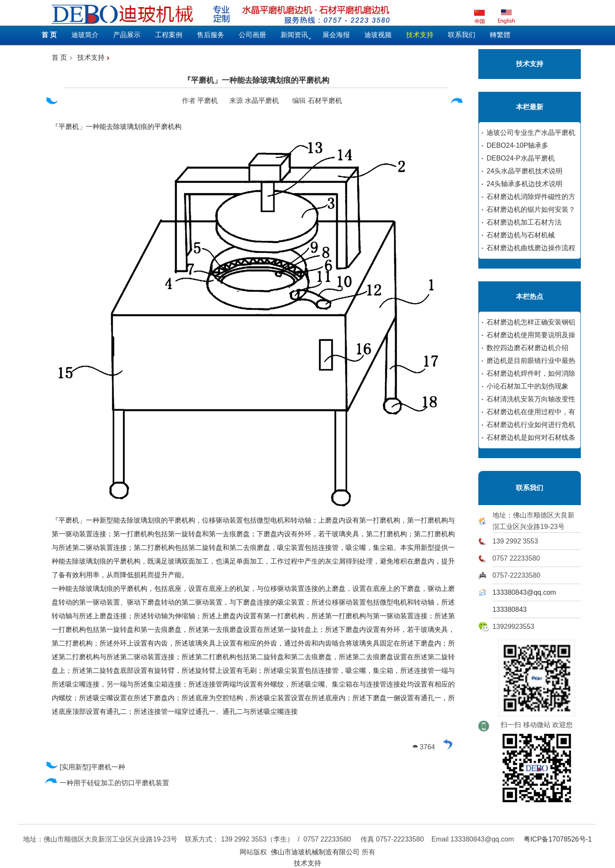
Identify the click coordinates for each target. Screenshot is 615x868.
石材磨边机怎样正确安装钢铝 (531, 322)
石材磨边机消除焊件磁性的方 (531, 197)
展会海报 (336, 35)
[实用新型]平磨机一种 (85, 767)
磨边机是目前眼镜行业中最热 (531, 361)
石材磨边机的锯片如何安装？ (531, 209)
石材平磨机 (325, 101)
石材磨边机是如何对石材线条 (531, 437)
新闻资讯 (294, 35)
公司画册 (252, 35)
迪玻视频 (378, 35)
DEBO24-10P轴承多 (517, 145)
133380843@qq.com (524, 592)
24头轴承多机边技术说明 (524, 184)
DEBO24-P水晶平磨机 (520, 158)
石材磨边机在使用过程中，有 (531, 412)
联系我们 (462, 35)
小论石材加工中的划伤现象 (527, 386)
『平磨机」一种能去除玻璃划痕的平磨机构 (256, 80)
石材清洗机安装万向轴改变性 (531, 399)
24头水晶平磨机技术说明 (524, 171)
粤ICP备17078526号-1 (558, 839)
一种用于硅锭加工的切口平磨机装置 (107, 783)
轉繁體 (500, 35)
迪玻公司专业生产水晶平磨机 (531, 133)
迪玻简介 (85, 35)
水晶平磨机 (262, 101)
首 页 (59, 57)
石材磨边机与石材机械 (521, 235)
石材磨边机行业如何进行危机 (531, 425)
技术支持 (91, 57)
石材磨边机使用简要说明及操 (531, 335)
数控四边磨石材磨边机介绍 (527, 348)
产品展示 (127, 35)
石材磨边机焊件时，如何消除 (531, 373)
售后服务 (211, 35)
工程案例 (169, 35)
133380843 (510, 609)
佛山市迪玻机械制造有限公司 (315, 852)
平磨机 (208, 101)
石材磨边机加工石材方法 (524, 222)
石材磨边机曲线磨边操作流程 (531, 248)
